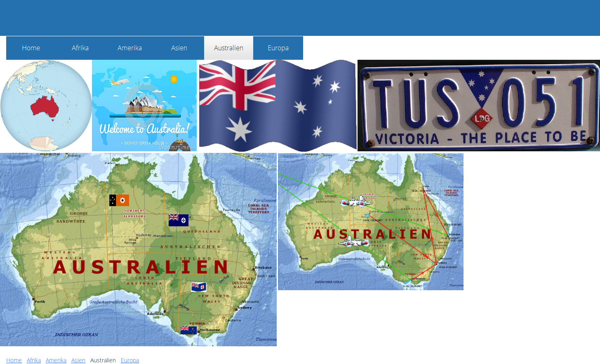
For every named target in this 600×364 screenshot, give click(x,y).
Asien (78, 360)
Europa (130, 360)
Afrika (34, 360)
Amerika (56, 360)
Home (14, 360)
